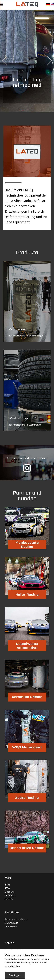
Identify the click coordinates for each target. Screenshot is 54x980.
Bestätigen (15, 975)
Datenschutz (11, 923)
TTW (7, 888)
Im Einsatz (10, 895)
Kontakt (9, 899)
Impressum (11, 926)
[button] (5, 61)
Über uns (10, 892)
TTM (7, 885)
